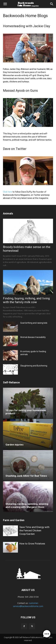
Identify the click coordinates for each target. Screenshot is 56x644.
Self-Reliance (11, 382)
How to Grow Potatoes (32, 544)
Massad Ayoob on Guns (20, 91)
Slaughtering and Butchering (34, 366)
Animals (8, 213)
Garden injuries (14, 445)
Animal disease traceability (33, 337)
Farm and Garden (14, 520)
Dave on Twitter (15, 149)
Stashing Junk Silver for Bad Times (26, 476)
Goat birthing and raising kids (34, 323)
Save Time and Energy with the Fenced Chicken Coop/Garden (34, 530)
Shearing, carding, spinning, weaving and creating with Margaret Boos (27, 505)
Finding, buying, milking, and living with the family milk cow (26, 300)
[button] (5, 4)
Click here (8, 192)
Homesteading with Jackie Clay (27, 26)
